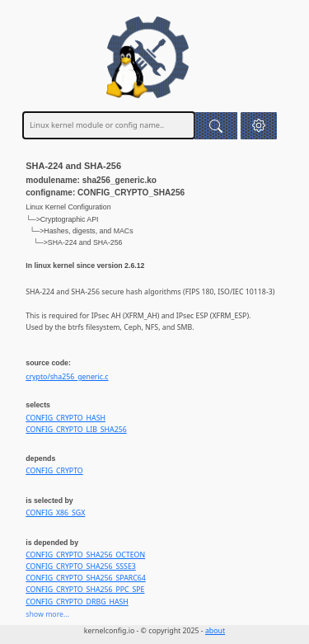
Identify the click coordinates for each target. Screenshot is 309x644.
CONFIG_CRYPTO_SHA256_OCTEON (85, 555)
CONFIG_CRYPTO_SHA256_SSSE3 (81, 566)
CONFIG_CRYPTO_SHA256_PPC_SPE (85, 590)
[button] (259, 126)
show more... (47, 614)
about (215, 631)
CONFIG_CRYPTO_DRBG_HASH (77, 602)
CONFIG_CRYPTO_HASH (66, 418)
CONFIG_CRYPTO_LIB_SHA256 (76, 430)
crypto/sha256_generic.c (67, 377)
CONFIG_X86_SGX (55, 513)
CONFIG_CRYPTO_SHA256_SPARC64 (86, 578)
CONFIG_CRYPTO (54, 471)
